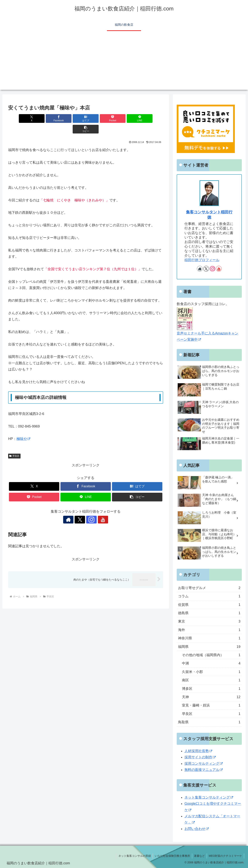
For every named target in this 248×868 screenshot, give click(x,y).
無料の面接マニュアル (204, 770)
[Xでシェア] (21, 118)
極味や (23, 428)
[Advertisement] (124, 63)
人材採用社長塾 (198, 751)
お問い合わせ (197, 829)
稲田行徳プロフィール (202, 260)
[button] (151, 118)
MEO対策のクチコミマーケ (225, 856)
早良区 (14, 445)
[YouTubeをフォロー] (99, 509)
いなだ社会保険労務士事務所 (172, 856)
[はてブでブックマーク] (73, 118)
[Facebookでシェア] (46, 118)
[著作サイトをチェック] (72, 509)
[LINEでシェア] (125, 118)
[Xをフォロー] (81, 509)
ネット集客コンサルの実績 (134, 856)
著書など (199, 856)
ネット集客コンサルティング (209, 797)
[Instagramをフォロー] (90, 509)
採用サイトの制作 (200, 757)
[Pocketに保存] (99, 118)
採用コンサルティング (204, 764)
